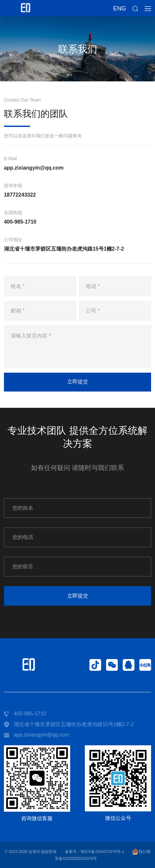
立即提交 (78, 382)
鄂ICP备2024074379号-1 (102, 852)
